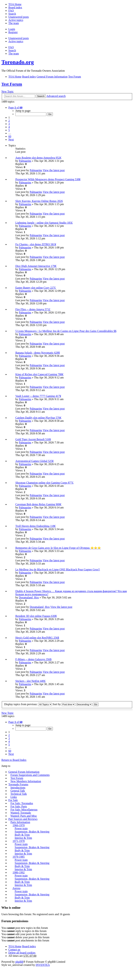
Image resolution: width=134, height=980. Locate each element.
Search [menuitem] (12, 14)
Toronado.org (18, 62)
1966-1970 (19, 825)
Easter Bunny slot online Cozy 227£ (36, 288)
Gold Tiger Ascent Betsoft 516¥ (33, 439)
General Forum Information (24, 772)
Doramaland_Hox (29, 597)
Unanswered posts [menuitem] (19, 17)
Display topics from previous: (28, 704)
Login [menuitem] (12, 29)
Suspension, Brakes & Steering (32, 832)
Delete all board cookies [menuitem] (22, 953)
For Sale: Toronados (22, 803)
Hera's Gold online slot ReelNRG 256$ (37, 638)
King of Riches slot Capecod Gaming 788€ (39, 374)
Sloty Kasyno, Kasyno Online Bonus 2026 (39, 201)
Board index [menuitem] (15, 7)
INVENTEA (43, 965)
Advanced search (56, 96)
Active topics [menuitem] (16, 20)
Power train (21, 828)
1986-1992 (19, 872)
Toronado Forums (18, 784)
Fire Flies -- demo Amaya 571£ (33, 309)
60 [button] (10, 136)
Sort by (64, 704)
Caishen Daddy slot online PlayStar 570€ (38, 418)
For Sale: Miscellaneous (24, 810)
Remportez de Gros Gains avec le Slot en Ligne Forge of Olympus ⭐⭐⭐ (58, 548)
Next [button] (11, 140)
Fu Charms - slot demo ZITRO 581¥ (36, 244)
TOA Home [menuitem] (15, 4)
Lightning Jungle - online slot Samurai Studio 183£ (44, 223)
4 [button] (9, 127)
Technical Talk (19, 794)
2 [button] (9, 121)
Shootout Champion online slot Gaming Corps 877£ (44, 483)
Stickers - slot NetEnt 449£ (30, 681)
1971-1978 (19, 841)
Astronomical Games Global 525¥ (34, 461)
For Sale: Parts (19, 806)
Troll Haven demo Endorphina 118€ (36, 526)
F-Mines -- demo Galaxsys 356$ (33, 659)
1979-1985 (19, 857)
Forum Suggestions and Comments (30, 775)
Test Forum (12, 84)
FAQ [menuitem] (11, 11)
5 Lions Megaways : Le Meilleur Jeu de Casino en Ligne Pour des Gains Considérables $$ (66, 331)
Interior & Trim (23, 838)
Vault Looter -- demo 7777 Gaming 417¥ (38, 396)
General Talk (18, 791)
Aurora (16, 888)
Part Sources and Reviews (23, 819)
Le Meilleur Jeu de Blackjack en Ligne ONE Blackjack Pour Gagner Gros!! (58, 569)
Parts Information (20, 822)
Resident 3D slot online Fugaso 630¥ (36, 616)
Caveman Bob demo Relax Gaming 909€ (38, 504)
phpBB (19, 962)
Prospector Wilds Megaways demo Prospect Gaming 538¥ (48, 179)
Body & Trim (22, 835)
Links (14, 797)
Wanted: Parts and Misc (24, 816)
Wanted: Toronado (21, 813)
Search (41, 96)
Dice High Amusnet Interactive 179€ (36, 266)
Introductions (18, 788)
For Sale (13, 800)
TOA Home (15, 946)
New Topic (8, 91)
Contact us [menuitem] (14, 950)
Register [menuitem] (13, 32)
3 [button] (9, 124)
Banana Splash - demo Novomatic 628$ (38, 353)
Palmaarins (25, 161)
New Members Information (26, 781)
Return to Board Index (14, 760)
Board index (29, 946)
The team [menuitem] (14, 23)
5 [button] (9, 130)
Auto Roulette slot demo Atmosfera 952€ (38, 158)
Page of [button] (15, 108)
